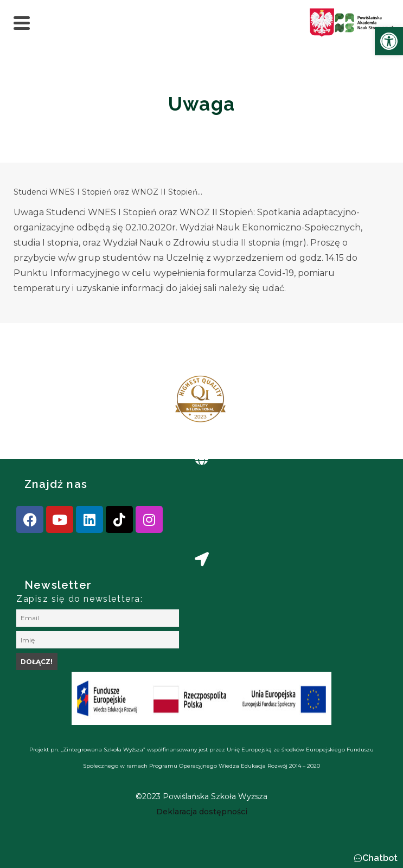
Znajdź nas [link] (56, 484)
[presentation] (43, 403)
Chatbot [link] (380, 858)
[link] (389, 41)
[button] (376, 858)
